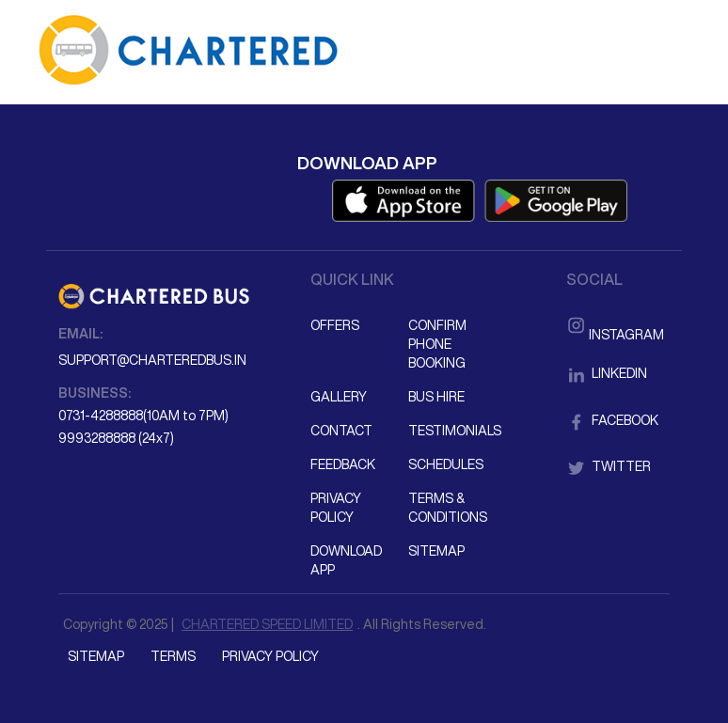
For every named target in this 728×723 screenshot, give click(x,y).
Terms (173, 656)
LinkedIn (607, 373)
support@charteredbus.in (152, 360)
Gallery (339, 397)
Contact (341, 431)
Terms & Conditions (448, 508)
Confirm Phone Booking (437, 344)
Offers (335, 325)
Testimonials (455, 431)
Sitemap (436, 551)
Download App (346, 560)
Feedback (343, 464)
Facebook (612, 420)
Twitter (609, 466)
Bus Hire (436, 397)
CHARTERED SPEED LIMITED (267, 624)
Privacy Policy (336, 508)
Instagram (615, 323)
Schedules (446, 464)
